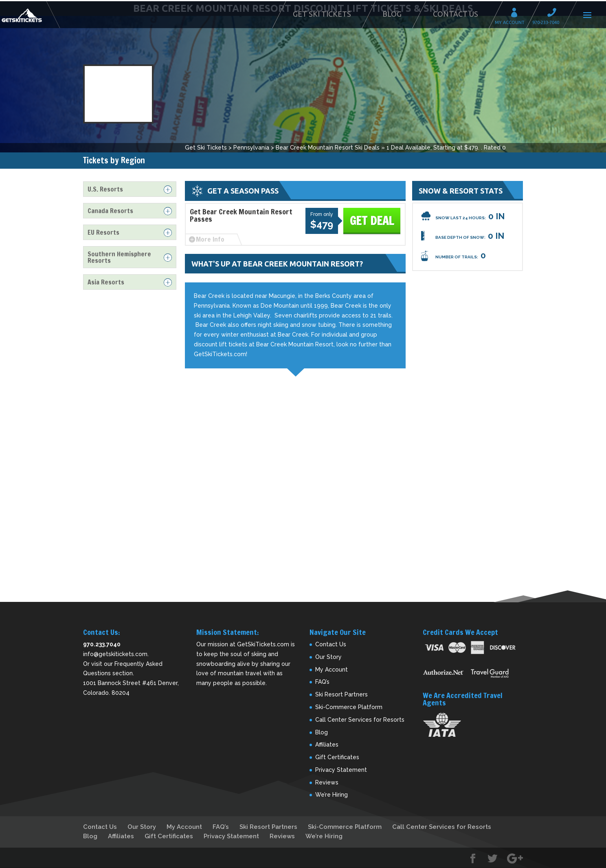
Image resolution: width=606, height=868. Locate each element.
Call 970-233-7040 (554, 14)
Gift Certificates (337, 757)
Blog (392, 14)
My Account (517, 14)
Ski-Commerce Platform (349, 707)
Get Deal (372, 221)
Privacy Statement (341, 770)
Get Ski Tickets (322, 14)
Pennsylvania (251, 148)
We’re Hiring (332, 795)
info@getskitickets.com (115, 654)
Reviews (327, 782)
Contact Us (456, 14)
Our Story (328, 657)
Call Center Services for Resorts (360, 720)
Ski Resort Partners (341, 694)
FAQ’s (322, 682)
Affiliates (327, 745)
